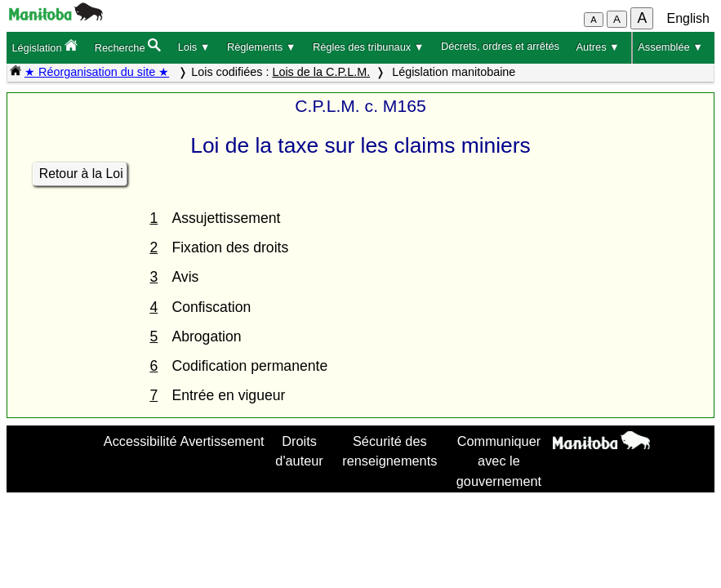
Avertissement (223, 441)
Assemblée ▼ (670, 47)
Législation (45, 46)
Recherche (128, 46)
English (688, 18)
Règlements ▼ (262, 47)
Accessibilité (140, 441)
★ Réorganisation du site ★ (97, 72)
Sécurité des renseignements (389, 451)
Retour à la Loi (81, 174)
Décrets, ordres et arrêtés (500, 46)
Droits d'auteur (299, 451)
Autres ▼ (598, 47)
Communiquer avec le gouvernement (499, 461)
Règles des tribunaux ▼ (368, 47)
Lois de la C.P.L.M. (321, 72)
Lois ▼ (194, 47)
